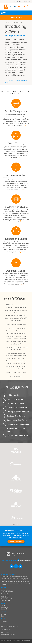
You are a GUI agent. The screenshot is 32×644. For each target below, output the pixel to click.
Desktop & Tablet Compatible (18, 412)
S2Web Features (5, 595)
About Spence (5, 621)
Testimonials (4, 609)
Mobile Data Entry (14, 395)
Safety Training (16, 143)
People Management (16, 111)
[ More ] (24, 125)
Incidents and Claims (16, 207)
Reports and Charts (16, 239)
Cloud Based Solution (15, 399)
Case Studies (4, 607)
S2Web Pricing (5, 597)
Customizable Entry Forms (17, 420)
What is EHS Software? (7, 592)
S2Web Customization (7, 598)
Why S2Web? (4, 593)
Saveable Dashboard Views (17, 435)
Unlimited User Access (15, 403)
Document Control (16, 271)
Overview (3, 605)
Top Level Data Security (16, 416)
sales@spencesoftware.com (8, 634)
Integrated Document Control (18, 424)
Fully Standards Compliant (17, 408)
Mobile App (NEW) (6, 600)
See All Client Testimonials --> (16, 377)
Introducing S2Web (6, 590)
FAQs (3, 616)
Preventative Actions (16, 175)
